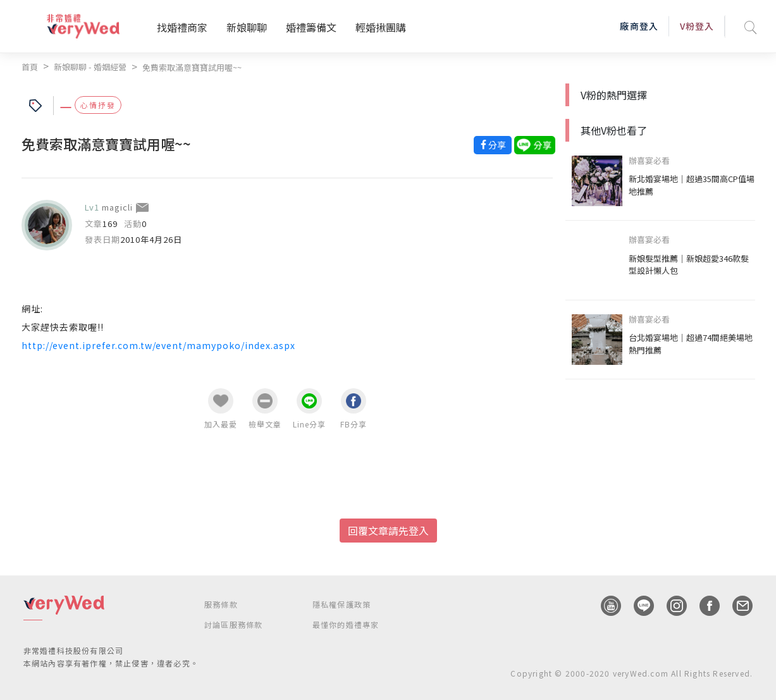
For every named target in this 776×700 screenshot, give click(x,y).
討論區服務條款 (233, 624)
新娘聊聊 (247, 27)
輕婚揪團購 (381, 27)
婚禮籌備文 (311, 27)
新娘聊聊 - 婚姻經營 (90, 67)
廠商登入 (639, 26)
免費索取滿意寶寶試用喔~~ (192, 67)
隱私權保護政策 (342, 604)
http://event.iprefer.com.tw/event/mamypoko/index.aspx (158, 345)
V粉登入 (697, 26)
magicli (117, 207)
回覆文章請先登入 (388, 531)
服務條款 (221, 604)
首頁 (30, 67)
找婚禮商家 (182, 27)
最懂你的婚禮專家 (346, 624)
